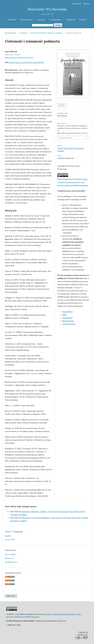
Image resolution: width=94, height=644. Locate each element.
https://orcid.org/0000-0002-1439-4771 (19, 57)
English (8, 536)
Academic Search (69, 324)
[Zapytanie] (43, 25)
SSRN (64, 315)
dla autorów (9, 558)
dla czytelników (11, 554)
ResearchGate (67, 312)
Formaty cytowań (66, 138)
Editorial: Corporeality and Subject (36, 518)
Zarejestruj (77, 4)
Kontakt (83, 20)
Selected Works (68, 321)
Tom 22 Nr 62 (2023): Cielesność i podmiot (46, 33)
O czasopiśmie (55, 20)
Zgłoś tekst (11, 596)
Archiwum (41, 20)
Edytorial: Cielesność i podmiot (35, 512)
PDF (63, 105)
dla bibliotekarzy (11, 562)
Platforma (12, 20)
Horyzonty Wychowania (47, 9)
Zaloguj (86, 4)
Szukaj (58, 25)
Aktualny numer (26, 20)
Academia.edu (67, 318)
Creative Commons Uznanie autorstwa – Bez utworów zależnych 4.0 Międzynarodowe (73, 182)
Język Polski (10, 540)
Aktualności (71, 20)
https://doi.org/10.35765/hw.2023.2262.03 (26, 62)
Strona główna (10, 33)
